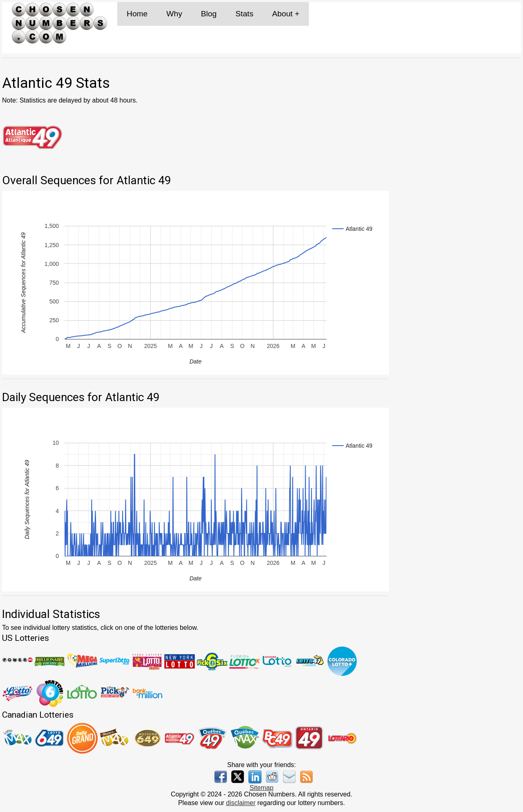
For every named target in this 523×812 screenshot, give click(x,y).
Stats (244, 14)
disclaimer (241, 803)
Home (137, 14)
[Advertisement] (459, 126)
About (282, 14)
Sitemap (262, 788)
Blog (209, 14)
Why (174, 14)
